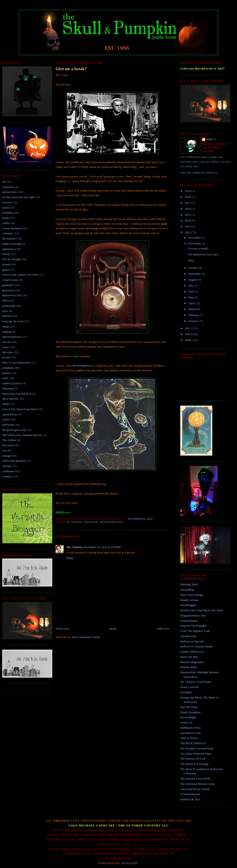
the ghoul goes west (14, 430)
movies (7, 342)
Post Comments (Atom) (86, 637)
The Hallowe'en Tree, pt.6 (203, 254)
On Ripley (186, 692)
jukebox (7, 316)
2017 (188, 203)
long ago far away (13, 321)
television (8, 425)
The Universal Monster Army (198, 784)
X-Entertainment (190, 794)
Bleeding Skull (189, 584)
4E (4, 182)
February (194, 315)
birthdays (8, 213)
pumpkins (8, 368)
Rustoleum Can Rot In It (17, 394)
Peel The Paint (189, 707)
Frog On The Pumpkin (194, 626)
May (191, 297)
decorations (9, 238)
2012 (188, 232)
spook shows (10, 414)
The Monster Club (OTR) (195, 779)
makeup (7, 332)
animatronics (10, 192)
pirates (6, 357)
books (6, 218)
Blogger (130, 863)
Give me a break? (71, 69)
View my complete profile (199, 173)
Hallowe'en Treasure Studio (197, 646)
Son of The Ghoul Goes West (20, 409)
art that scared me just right (18, 197)
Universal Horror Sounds (195, 789)
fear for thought (12, 259)
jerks (5, 311)
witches (7, 466)
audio (6, 208)
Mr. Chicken (74, 547)
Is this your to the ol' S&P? (202, 69)
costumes (8, 233)
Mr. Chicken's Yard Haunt (196, 682)
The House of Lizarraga (194, 764)
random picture (11, 383)
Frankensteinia (189, 621)
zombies (7, 476)
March (193, 309)
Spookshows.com (191, 733)
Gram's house (10, 280)
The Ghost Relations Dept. (196, 754)
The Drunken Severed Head (197, 748)
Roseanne (8, 388)
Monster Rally (189, 667)
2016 (188, 209)
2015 (188, 215)
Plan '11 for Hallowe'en (16, 363)
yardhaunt (8, 471)
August (193, 280)
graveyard (8, 290)
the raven (8, 445)
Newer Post (62, 629)
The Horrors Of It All (193, 759)
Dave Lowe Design (192, 595)
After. (191, 260)
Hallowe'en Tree (12, 295)
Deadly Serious (189, 600)
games (6, 270)
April (192, 303)
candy (6, 223)
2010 (188, 334)
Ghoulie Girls (188, 636)
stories (6, 419)
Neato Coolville (190, 687)
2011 (188, 328)
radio (5, 378)
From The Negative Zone (195, 631)
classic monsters (12, 228)
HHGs (6, 301)
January (193, 321)
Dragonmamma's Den (193, 615)
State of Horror (189, 738)
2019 (188, 191)
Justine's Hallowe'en (192, 652)
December (195, 238)
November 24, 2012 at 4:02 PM (102, 547)
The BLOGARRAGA (193, 743)
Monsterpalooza (12, 337)
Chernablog (187, 590)
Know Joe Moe (189, 657)
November (195, 243)
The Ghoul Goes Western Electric (22, 435)
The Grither (9, 440)
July (191, 286)
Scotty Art (186, 722)
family (6, 254)
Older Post (163, 629)
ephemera (8, 249)
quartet (6, 373)
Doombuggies (189, 605)
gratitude (7, 285)
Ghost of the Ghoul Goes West (20, 275)
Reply (70, 558)
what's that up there (14, 461)
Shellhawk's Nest (190, 728)
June (191, 291)
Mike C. (211, 139)
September (195, 274)
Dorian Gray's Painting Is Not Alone (202, 610)
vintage (7, 456)
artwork (7, 202)
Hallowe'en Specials (192, 641)
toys (5, 450)
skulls (6, 404)
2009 (188, 340)
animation (8, 187)
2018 (188, 197)
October (194, 268)
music (6, 347)
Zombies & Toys (190, 799)
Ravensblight (188, 717)
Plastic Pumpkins (190, 712)
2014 (188, 221)
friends (6, 264)
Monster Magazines (192, 662)
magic (6, 326)
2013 (188, 226)
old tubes (8, 352)
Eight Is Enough (12, 244)
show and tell (10, 399)
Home (113, 629)
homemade (9, 306)
